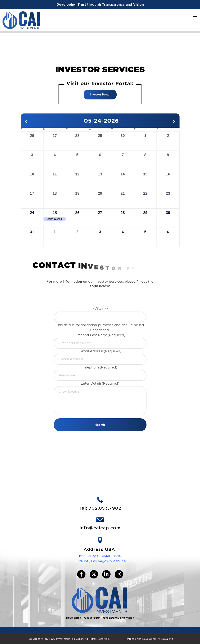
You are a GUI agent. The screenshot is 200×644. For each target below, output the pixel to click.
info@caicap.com (100, 528)
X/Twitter (100, 309)
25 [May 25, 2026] (55, 213)
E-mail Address (100, 351)
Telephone (100, 367)
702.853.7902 (105, 508)
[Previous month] (26, 121)
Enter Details (100, 383)
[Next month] (174, 121)
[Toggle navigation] (195, 15)
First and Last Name (100, 335)
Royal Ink (167, 639)
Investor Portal (100, 95)
